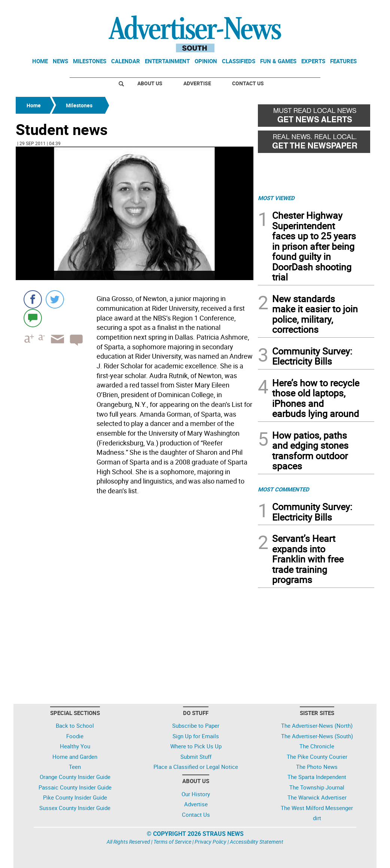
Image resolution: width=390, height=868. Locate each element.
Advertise (197, 83)
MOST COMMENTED (284, 489)
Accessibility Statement (257, 842)
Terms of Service (172, 842)
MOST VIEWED (276, 198)
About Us (150, 83)
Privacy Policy (211, 842)
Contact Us (248, 83)
